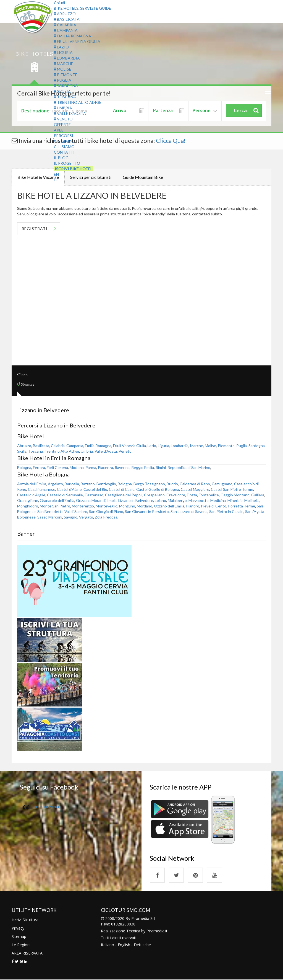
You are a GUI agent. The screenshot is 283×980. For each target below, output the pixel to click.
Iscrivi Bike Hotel (74, 169)
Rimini (161, 467)
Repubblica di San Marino (189, 467)
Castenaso (94, 495)
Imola (112, 500)
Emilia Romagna (73, 36)
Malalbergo (177, 500)
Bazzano (88, 484)
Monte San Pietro (55, 506)
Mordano (145, 506)
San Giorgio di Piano (106, 511)
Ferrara (39, 467)
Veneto (63, 119)
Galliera (258, 495)
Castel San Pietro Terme (232, 489)
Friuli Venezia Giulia (77, 41)
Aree (59, 130)
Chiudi (59, 3)
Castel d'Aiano (69, 489)
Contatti (64, 152)
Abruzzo (65, 14)
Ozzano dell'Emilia (169, 506)
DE (56, 180)
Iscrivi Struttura (25, 920)
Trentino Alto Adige (78, 102)
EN (56, 174)
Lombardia (67, 58)
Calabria (65, 25)
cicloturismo (46, 807)
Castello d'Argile (31, 495)
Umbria (63, 108)
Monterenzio (83, 506)
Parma (91, 467)
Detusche (142, 945)
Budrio (172, 484)
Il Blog (61, 158)
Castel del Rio (95, 489)
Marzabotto (199, 500)
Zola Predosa (106, 517)
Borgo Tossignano (149, 484)
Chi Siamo (64, 141)
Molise (63, 69)
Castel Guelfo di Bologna (158, 489)
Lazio (61, 47)
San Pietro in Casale (226, 511)
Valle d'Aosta (70, 113)
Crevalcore (176, 495)
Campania (66, 30)
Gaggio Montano (235, 495)
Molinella (252, 500)
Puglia (63, 80)
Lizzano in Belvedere (136, 500)
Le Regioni (21, 945)
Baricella (72, 484)
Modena (77, 467)
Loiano (160, 500)
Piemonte (66, 75)
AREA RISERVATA (27, 953)
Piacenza (105, 467)
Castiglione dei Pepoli (124, 495)
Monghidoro (28, 506)
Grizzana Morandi (91, 500)
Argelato (55, 484)
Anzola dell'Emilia (32, 484)
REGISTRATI (35, 229)
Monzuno (127, 506)
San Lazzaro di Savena (189, 511)
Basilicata (67, 19)
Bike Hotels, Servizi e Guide (82, 8)
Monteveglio (107, 506)
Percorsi (64, 136)
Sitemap (19, 937)
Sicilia (62, 91)
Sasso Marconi (50, 517)
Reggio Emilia (143, 467)
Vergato (86, 517)
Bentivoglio (106, 484)
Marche (64, 64)
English (124, 945)
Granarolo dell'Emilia (57, 500)
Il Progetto (67, 163)
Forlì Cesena (57, 467)
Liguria (63, 52)
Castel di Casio (122, 489)
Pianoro (193, 506)
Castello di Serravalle (65, 495)
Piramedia (155, 931)
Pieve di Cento (214, 506)
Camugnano (222, 484)
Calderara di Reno (195, 484)
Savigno (71, 517)
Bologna (24, 467)
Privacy (18, 928)
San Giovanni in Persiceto (147, 511)
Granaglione (28, 500)
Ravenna (122, 467)
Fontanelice (209, 495)
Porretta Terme (242, 506)
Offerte (62, 124)
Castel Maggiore (195, 489)
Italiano (108, 945)
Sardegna (66, 86)
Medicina (218, 500)
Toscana (65, 97)
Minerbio (235, 500)
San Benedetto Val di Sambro (62, 511)
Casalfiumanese (42, 489)
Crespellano (154, 495)
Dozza (192, 495)
